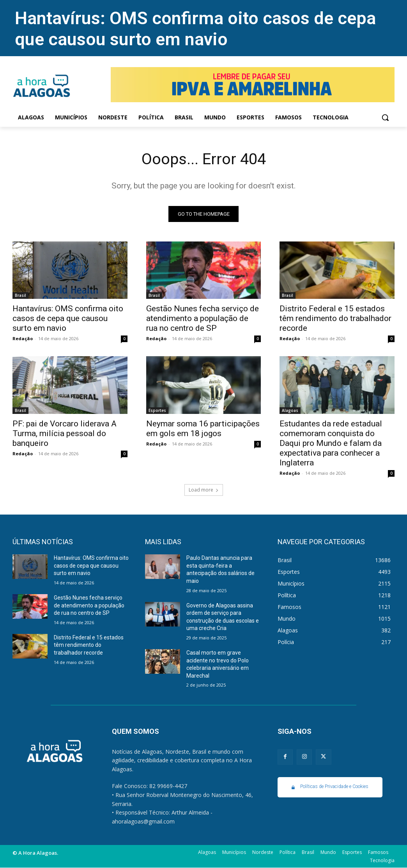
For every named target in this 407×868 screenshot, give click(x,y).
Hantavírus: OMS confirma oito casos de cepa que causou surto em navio (195, 29)
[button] (385, 117)
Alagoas (290, 410)
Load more (204, 490)
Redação (23, 338)
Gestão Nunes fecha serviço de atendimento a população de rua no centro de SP (203, 318)
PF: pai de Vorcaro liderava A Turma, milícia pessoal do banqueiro (65, 433)
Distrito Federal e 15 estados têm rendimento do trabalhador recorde (335, 318)
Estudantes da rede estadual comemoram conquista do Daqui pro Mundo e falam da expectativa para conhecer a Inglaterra (331, 443)
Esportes (157, 410)
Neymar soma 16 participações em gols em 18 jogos (203, 429)
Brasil (20, 295)
